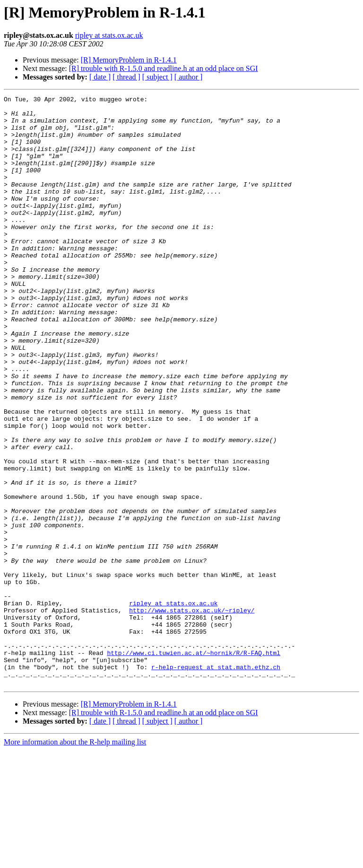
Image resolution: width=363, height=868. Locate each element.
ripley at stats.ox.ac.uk (109, 35)
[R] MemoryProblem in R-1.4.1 (129, 60)
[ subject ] (157, 77)
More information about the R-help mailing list (75, 860)
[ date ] (100, 77)
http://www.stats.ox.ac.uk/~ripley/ (192, 714)
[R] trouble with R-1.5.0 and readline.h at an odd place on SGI (164, 68)
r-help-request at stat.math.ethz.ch (216, 782)
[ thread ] (126, 77)
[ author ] (189, 77)
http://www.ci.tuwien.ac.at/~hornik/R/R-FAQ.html (194, 765)
